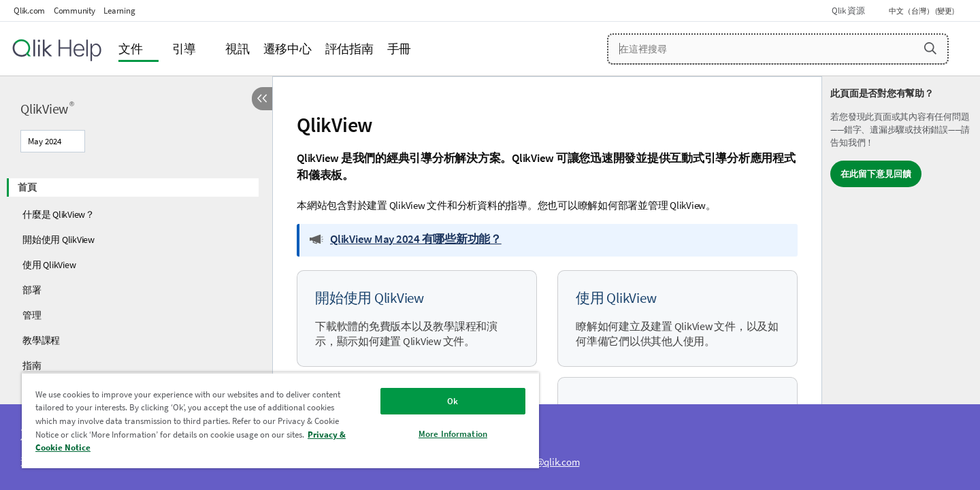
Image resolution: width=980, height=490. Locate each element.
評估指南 (349, 49)
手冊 (399, 49)
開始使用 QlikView (59, 240)
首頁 (27, 187)
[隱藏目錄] (262, 99)
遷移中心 (288, 49)
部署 (32, 290)
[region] (280, 420)
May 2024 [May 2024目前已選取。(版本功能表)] (46, 141)
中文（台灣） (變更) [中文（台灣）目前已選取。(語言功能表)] (922, 11)
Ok (453, 401)
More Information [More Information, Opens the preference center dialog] (453, 434)
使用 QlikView (49, 265)
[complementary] (901, 283)
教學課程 (41, 340)
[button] (930, 48)
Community (75, 11)
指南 (32, 365)
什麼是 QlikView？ (59, 214)
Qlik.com (29, 11)
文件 (131, 49)
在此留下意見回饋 (876, 174)
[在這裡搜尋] (778, 49)
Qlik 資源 (848, 11)
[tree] (136, 285)
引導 (184, 49)
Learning (119, 11)
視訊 (238, 49)
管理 (32, 315)
